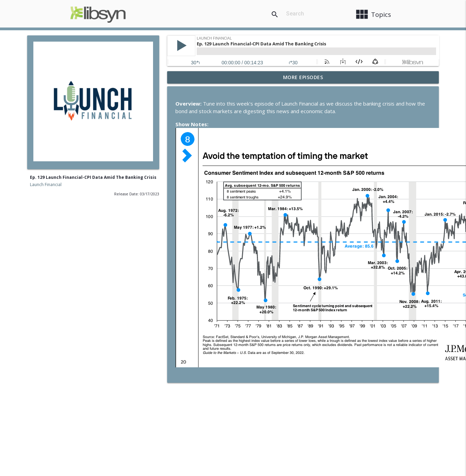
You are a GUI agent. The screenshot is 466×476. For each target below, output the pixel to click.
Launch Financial (46, 185)
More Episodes (303, 77)
